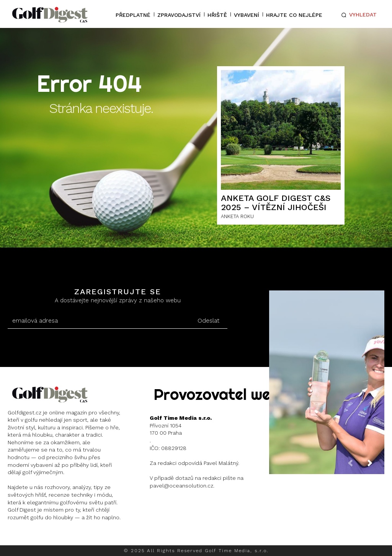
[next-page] (376, 466)
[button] (358, 15)
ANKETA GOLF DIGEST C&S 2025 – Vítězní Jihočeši (276, 203)
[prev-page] (356, 466)
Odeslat (208, 320)
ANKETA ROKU (237, 216)
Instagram (37, 537)
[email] (98, 321)
